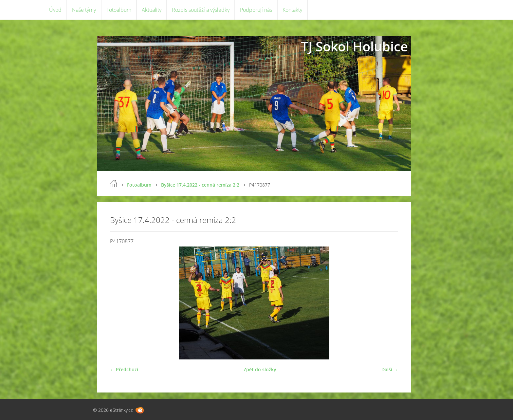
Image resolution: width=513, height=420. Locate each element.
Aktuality (152, 10)
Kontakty (292, 10)
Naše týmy (84, 10)
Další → (390, 369)
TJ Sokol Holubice (354, 46)
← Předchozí (124, 369)
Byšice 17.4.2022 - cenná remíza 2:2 (200, 185)
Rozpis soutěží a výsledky (201, 10)
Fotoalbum (119, 10)
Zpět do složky (260, 369)
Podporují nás (256, 10)
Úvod (55, 10)
